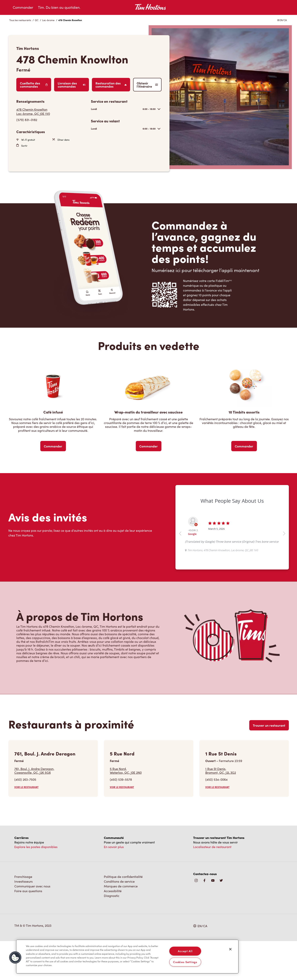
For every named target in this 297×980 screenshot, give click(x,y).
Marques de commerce (121, 925)
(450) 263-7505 (25, 818)
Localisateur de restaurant (212, 886)
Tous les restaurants (20, 20)
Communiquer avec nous (32, 925)
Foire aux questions (28, 930)
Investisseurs (23, 920)
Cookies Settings (185, 962)
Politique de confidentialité (123, 916)
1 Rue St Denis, (221, 810)
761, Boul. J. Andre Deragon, (34, 810)
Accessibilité (113, 930)
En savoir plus (114, 886)
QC (37, 20)
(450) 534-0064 (216, 818)
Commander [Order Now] (53, 446)
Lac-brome (48, 20)
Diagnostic (112, 935)
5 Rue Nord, (126, 810)
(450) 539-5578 (121, 818)
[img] (221, 920)
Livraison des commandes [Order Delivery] (72, 85)
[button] (15, 958)
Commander (23, 7)
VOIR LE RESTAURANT (26, 826)
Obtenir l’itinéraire (147, 85)
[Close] (230, 949)
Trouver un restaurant (269, 764)
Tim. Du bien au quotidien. (59, 7)
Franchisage (23, 916)
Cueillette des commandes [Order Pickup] (34, 85)
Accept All (185, 951)
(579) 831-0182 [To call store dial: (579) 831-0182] (27, 120)
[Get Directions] (52, 111)
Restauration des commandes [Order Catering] (111, 85)
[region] (127, 957)
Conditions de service (119, 920)
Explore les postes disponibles (36, 886)
